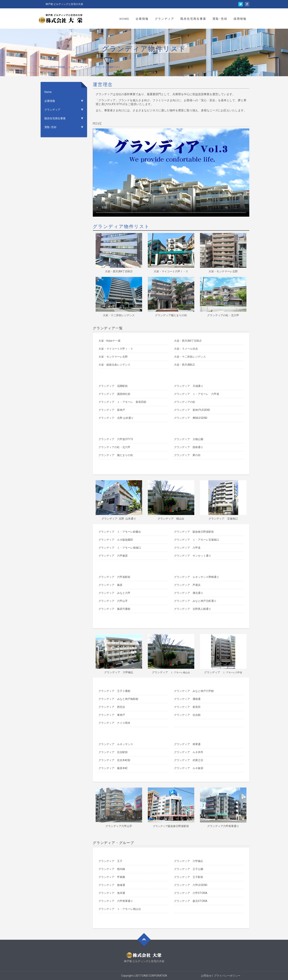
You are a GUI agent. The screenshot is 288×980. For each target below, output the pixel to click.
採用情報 (240, 19)
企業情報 (142, 19)
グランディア (164, 19)
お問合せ (206, 976)
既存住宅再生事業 (193, 19)
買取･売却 (220, 19)
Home (124, 19)
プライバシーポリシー (227, 976)
